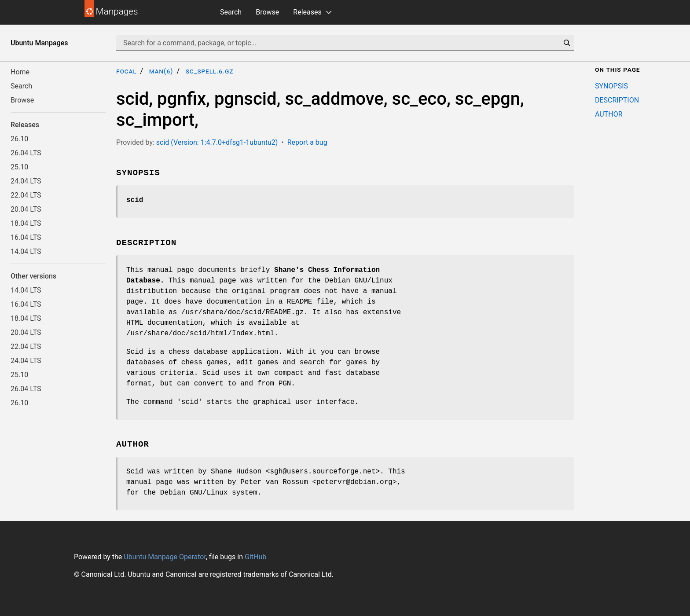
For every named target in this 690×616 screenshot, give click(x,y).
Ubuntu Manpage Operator (165, 557)
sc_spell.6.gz (210, 71)
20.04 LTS (26, 209)
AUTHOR (609, 114)
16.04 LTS (26, 237)
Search (231, 12)
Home (20, 72)
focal (127, 71)
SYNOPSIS (611, 86)
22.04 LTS (26, 195)
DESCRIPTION (617, 100)
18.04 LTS (26, 223)
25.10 (19, 167)
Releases (307, 12)
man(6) (161, 71)
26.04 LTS (26, 153)
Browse (267, 12)
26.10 (19, 139)
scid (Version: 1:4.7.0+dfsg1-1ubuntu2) (217, 142)
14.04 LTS (26, 251)
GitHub (255, 557)
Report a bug (307, 142)
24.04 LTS (26, 181)
